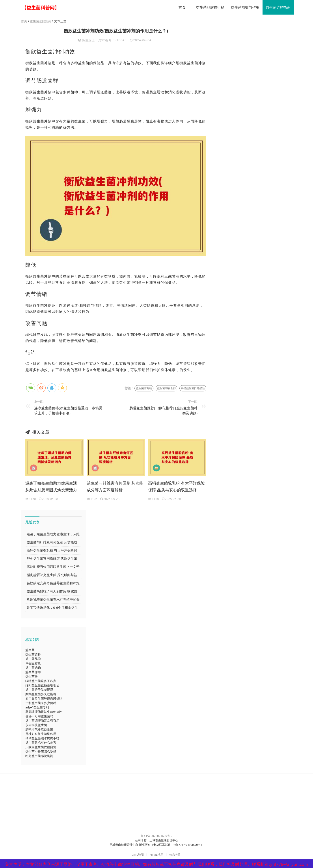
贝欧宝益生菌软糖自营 (41, 747)
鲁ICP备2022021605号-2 (157, 836)
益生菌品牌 (33, 659)
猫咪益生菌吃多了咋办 (41, 681)
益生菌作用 (33, 672)
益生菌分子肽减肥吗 (39, 690)
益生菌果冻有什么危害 (41, 743)
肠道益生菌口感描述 (193, 388)
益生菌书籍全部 (166, 388)
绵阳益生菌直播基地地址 (42, 685)
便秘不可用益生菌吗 (39, 716)
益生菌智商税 (144, 388)
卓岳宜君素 (33, 663)
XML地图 (138, 855)
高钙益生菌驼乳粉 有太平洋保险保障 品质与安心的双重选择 (176, 487)
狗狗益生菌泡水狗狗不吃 (42, 738)
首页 (180, 7)
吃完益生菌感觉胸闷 (39, 756)
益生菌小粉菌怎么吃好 (41, 752)
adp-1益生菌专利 (37, 707)
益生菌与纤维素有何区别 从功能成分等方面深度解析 (115, 487)
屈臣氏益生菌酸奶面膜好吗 (44, 699)
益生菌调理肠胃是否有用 (42, 721)
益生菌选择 (33, 655)
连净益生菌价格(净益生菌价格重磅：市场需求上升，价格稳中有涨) (68, 411)
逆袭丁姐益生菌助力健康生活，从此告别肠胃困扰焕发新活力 (53, 487)
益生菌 (30, 650)
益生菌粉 (32, 677)
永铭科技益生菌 (36, 725)
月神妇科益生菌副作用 (41, 734)
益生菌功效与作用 (243, 7)
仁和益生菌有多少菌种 (41, 703)
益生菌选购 (33, 668)
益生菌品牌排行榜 (209, 7)
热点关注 (175, 855)
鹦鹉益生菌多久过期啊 (41, 694)
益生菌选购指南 (276, 7)
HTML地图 (156, 855)
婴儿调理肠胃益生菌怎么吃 (44, 712)
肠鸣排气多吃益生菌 (39, 730)
